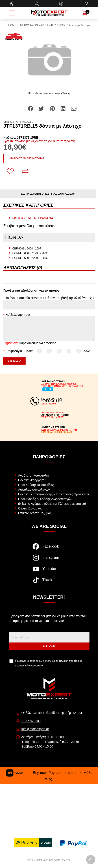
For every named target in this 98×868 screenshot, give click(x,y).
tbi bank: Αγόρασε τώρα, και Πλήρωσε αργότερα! (52, 504)
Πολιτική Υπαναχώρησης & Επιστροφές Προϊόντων (54, 494)
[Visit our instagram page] (49, 560)
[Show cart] (85, 13)
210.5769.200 (31, 721)
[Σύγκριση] (25, 171)
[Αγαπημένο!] (10, 171)
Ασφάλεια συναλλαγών (34, 490)
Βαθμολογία (14, 351)
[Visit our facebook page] (49, 549)
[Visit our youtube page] (49, 571)
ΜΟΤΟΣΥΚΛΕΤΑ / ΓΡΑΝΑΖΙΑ (33, 218)
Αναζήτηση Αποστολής (34, 475)
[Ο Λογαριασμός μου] (61, 4)
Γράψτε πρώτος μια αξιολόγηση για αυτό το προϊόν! (39, 141)
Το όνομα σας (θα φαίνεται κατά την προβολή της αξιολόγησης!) (49, 298)
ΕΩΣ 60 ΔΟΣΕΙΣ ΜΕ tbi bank (57, 432)
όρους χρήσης (44, 661)
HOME (12, 25)
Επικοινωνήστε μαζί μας (35, 513)
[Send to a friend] (74, 108)
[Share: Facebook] (31, 108)
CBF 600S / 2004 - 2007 (27, 249)
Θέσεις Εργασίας (30, 508)
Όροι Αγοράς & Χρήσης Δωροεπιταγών (45, 499)
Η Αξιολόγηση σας (18, 315)
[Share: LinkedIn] (63, 108)
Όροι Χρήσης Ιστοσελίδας (36, 485)
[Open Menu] (12, 13)
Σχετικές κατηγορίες (35, 194)
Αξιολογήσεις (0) (64, 194)
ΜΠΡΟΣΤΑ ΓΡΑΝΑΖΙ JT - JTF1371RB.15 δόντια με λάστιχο (55, 25)
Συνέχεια (14, 361)
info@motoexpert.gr (35, 729)
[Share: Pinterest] (53, 108)
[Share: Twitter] (42, 108)
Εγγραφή (49, 646)
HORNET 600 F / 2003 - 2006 (30, 258)
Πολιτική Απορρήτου (32, 480)
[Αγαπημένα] (86, 4)
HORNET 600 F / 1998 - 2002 (30, 253)
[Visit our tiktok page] (49, 582)
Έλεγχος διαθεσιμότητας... (28, 158)
